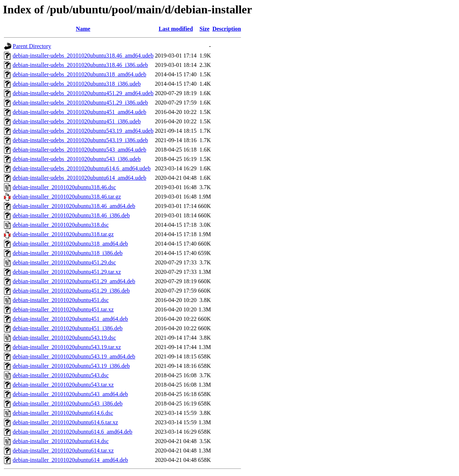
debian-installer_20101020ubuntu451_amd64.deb (70, 319)
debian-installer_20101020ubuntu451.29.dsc (64, 262)
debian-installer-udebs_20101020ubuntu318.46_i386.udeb (80, 65)
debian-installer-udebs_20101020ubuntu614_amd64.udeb (79, 178)
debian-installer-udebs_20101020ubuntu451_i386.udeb (77, 121)
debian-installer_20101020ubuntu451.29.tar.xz (67, 272)
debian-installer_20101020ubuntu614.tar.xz (63, 450)
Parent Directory (32, 46)
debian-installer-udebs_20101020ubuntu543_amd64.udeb (79, 150)
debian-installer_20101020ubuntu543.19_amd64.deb (74, 356)
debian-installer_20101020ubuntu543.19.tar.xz (67, 347)
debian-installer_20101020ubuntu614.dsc (61, 441)
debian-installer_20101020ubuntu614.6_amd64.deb (73, 432)
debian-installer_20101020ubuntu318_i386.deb (68, 253)
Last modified (176, 29)
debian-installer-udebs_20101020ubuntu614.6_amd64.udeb (82, 168)
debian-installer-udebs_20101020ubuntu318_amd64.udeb (79, 74)
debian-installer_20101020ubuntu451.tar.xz (63, 309)
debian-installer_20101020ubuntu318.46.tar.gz (67, 197)
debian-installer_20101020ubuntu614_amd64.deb (70, 460)
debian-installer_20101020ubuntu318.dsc (61, 225)
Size (205, 29)
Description (227, 29)
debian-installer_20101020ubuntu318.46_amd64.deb (74, 206)
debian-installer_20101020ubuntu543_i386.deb (68, 403)
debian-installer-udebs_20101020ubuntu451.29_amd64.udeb (83, 93)
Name (83, 29)
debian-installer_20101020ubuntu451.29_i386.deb (71, 291)
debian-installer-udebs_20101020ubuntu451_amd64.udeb (79, 112)
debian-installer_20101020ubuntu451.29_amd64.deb (74, 281)
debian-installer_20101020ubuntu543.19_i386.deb (71, 366)
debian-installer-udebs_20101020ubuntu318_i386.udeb (77, 84)
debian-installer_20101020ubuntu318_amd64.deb (70, 244)
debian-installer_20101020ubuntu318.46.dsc (64, 187)
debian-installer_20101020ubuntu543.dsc (61, 375)
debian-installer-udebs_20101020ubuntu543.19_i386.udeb (80, 140)
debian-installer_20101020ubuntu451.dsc (61, 300)
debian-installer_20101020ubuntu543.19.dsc (64, 338)
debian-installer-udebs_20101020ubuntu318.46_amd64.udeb (83, 56)
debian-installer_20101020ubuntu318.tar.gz (63, 234)
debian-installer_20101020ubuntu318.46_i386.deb (71, 215)
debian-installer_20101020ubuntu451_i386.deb (68, 328)
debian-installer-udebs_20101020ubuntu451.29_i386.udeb (80, 103)
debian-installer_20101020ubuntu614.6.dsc (63, 413)
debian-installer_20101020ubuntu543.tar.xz (63, 385)
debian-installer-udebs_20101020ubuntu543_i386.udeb (77, 159)
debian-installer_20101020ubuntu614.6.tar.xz (65, 422)
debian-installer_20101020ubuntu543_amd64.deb (70, 394)
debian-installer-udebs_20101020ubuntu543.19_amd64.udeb (83, 131)
